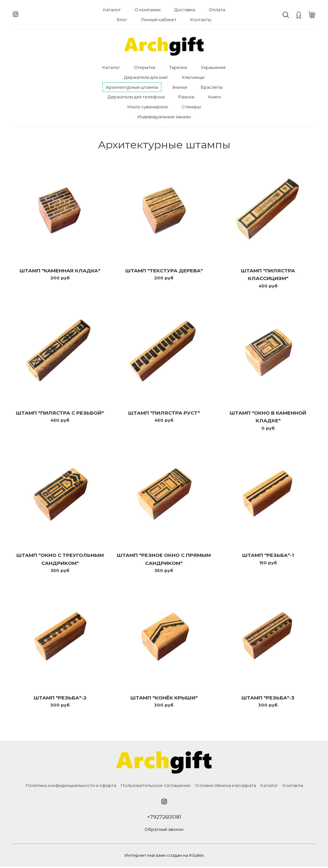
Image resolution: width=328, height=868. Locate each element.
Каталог (112, 10)
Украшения (213, 67)
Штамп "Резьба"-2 (60, 699)
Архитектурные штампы (132, 87)
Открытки (145, 67)
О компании (148, 10)
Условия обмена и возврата (225, 786)
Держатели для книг (146, 77)
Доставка (185, 10)
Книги (214, 97)
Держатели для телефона (136, 97)
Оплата (217, 10)
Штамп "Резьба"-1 (268, 556)
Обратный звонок (164, 830)
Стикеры (191, 107)
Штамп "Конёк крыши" (164, 699)
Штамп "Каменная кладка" (60, 271)
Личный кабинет (159, 20)
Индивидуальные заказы (164, 117)
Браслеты (212, 87)
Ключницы (193, 77)
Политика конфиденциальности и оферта (71, 786)
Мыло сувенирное (148, 107)
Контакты (201, 20)
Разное (186, 97)
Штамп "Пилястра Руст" (164, 413)
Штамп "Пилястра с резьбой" (60, 413)
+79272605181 (164, 818)
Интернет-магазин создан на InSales (164, 856)
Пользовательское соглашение (156, 786)
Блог (122, 20)
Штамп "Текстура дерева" (164, 271)
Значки (180, 87)
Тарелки (178, 67)
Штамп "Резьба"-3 (268, 699)
